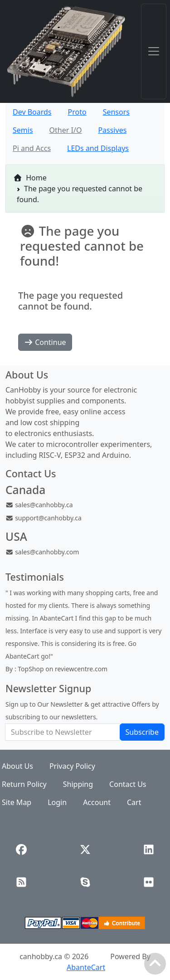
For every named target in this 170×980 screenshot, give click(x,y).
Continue (45, 342)
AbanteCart (86, 967)
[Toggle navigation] (154, 51)
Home (30, 178)
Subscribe (142, 732)
